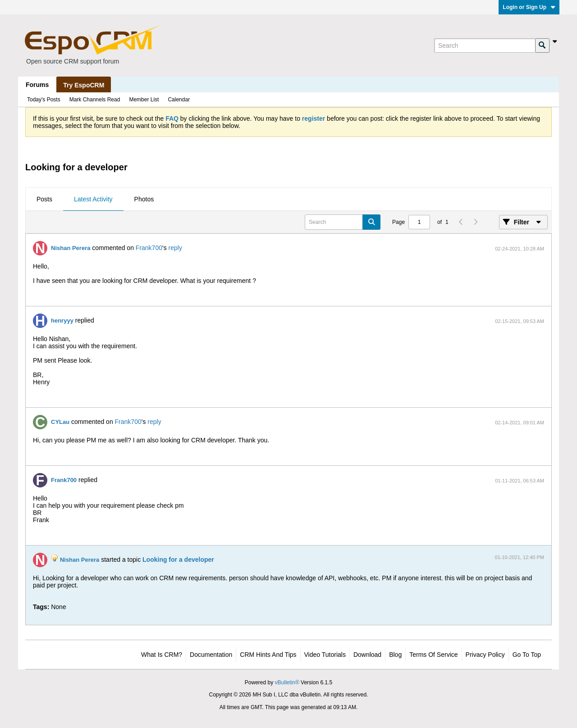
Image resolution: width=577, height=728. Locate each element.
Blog (395, 655)
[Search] (485, 45)
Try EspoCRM (84, 85)
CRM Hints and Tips (268, 655)
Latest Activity (93, 199)
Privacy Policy (485, 655)
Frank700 (149, 248)
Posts (44, 199)
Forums (37, 85)
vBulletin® (287, 682)
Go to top (527, 655)
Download (367, 655)
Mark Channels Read (95, 100)
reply (175, 248)
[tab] (44, 200)
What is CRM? (162, 655)
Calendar (179, 100)
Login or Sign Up (529, 7)
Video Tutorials (325, 655)
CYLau (60, 422)
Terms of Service (433, 655)
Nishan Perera (71, 248)
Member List (144, 100)
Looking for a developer (178, 560)
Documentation (211, 655)
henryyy (62, 321)
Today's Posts (44, 100)
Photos (144, 199)
